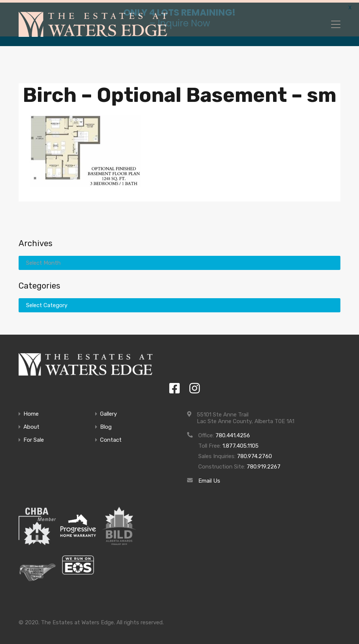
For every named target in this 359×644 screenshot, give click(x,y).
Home (31, 412)
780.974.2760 (254, 454)
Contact (111, 438)
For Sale (34, 438)
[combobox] (179, 303)
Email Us (209, 479)
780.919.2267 (264, 464)
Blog (106, 425)
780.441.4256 (233, 433)
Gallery (108, 412)
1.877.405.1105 (241, 444)
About (31, 425)
